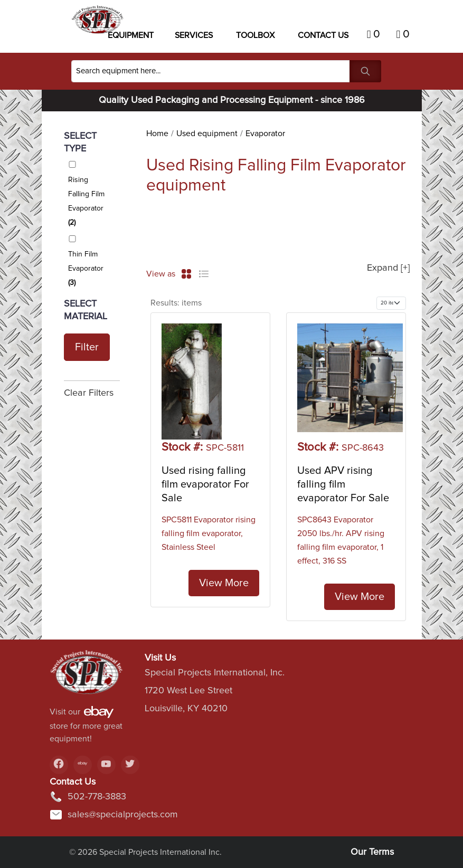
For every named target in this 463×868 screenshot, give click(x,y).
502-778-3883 (88, 797)
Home (157, 133)
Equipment (131, 35)
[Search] (211, 71)
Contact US (323, 35)
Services (194, 35)
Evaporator (265, 133)
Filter (87, 347)
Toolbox (255, 35)
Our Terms (372, 852)
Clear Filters (89, 393)
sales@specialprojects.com (114, 815)
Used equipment (207, 133)
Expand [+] (388, 268)
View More (224, 583)
